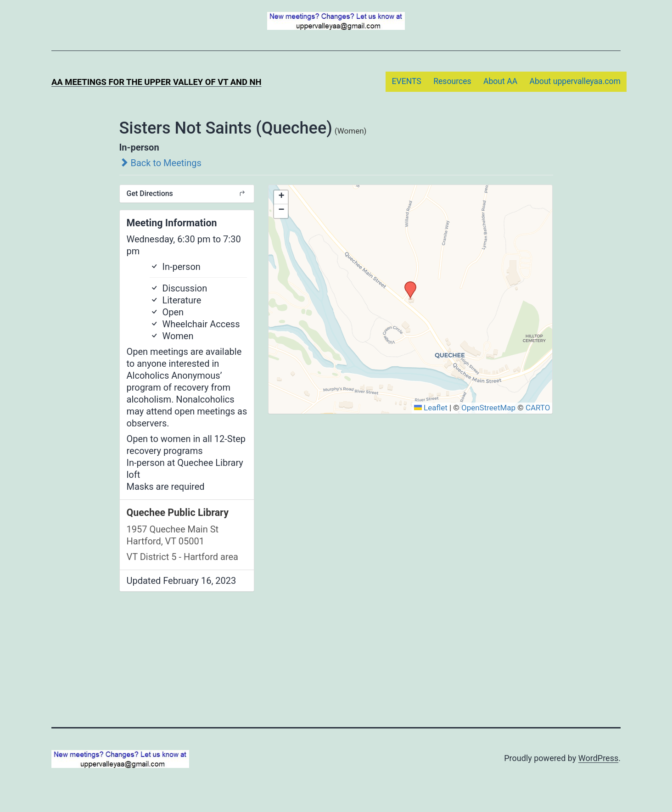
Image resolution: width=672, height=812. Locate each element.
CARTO (538, 408)
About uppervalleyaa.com (575, 81)
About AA (500, 81)
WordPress (598, 758)
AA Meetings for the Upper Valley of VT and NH (156, 82)
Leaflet (431, 408)
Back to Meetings (160, 163)
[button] (407, 284)
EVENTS (406, 81)
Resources (452, 81)
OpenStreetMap (488, 408)
